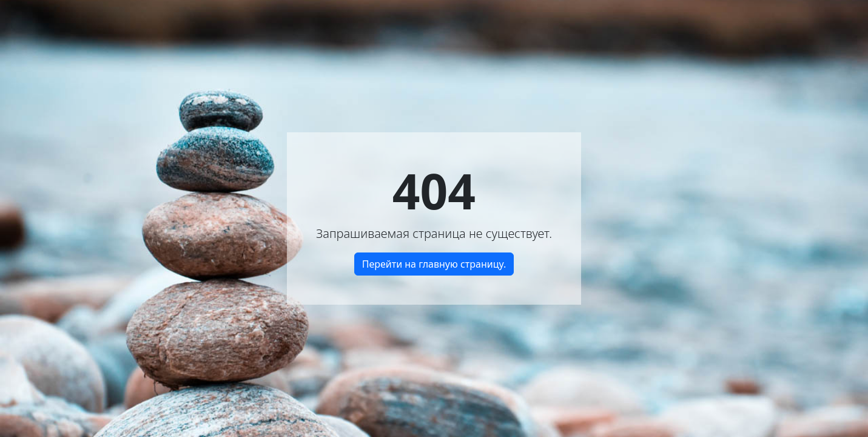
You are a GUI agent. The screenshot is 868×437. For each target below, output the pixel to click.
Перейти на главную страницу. (434, 264)
